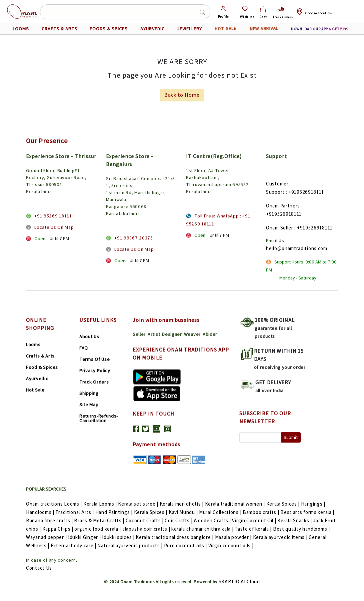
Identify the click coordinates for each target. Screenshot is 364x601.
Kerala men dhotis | (182, 504)
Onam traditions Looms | (55, 504)
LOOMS (21, 29)
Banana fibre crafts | (50, 520)
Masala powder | (234, 537)
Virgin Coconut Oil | (255, 520)
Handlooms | (41, 512)
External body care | (74, 545)
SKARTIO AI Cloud (239, 581)
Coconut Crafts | (145, 520)
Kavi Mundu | (184, 512)
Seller (139, 334)
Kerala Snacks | (295, 520)
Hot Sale (35, 390)
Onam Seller (280, 228)
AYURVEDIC (152, 29)
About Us (89, 337)
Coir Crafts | (179, 520)
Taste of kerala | (254, 529)
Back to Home (182, 95)
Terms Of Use (94, 359)
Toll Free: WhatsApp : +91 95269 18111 (218, 220)
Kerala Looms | (101, 504)
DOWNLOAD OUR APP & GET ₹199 (320, 29)
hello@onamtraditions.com (297, 248)
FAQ (84, 348)
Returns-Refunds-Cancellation (99, 418)
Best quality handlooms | (301, 529)
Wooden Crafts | (213, 520)
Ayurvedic (37, 379)
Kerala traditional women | (236, 504)
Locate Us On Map (54, 227)
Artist (154, 334)
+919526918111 (306, 192)
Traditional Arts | (75, 512)
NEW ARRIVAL (264, 29)
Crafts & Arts (40, 356)
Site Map (89, 405)
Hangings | (313, 504)
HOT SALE (226, 29)
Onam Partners (283, 206)
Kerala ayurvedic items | (281, 537)
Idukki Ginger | (85, 537)
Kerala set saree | (139, 504)
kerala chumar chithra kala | (203, 529)
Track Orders (94, 382)
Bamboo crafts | (261, 512)
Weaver (192, 334)
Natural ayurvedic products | (130, 545)
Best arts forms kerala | (307, 512)
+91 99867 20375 (134, 238)
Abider (210, 334)
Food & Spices (42, 367)
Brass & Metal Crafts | (100, 520)
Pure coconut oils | (186, 545)
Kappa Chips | (58, 529)
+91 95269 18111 (53, 216)
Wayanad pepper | (47, 537)
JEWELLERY (189, 29)
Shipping (89, 393)
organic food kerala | (98, 529)
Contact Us (39, 568)
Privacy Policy (95, 371)
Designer (172, 334)
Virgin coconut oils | (231, 545)
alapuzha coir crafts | (147, 529)
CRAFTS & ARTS (59, 29)
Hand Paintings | (115, 512)
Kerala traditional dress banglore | (175, 537)
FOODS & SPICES (109, 29)
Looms (33, 345)
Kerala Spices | (284, 504)
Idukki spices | (119, 537)
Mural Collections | (221, 512)
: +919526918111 (313, 228)
